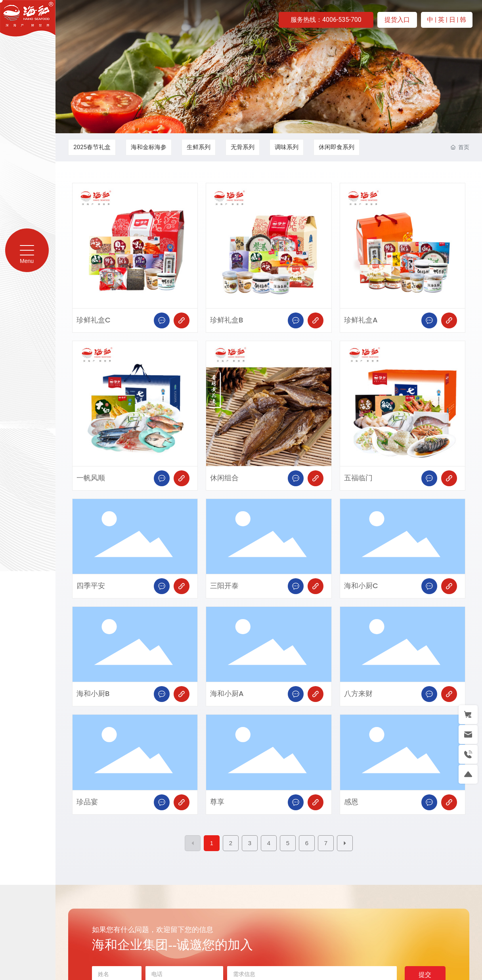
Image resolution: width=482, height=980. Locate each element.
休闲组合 (224, 478)
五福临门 (358, 478)
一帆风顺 (91, 478)
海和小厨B (93, 694)
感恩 (351, 802)
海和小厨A (227, 694)
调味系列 (287, 147)
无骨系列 (243, 147)
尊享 (217, 802)
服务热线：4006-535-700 (326, 20)
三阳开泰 (224, 586)
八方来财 (358, 694)
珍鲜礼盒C (94, 320)
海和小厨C (361, 586)
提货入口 (397, 20)
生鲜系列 (199, 147)
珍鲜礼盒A (361, 320)
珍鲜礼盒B (227, 320)
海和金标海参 (149, 147)
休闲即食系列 (337, 147)
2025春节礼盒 (92, 147)
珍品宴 (87, 802)
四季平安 (91, 586)
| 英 (440, 20)
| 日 (451, 20)
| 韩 (462, 20)
